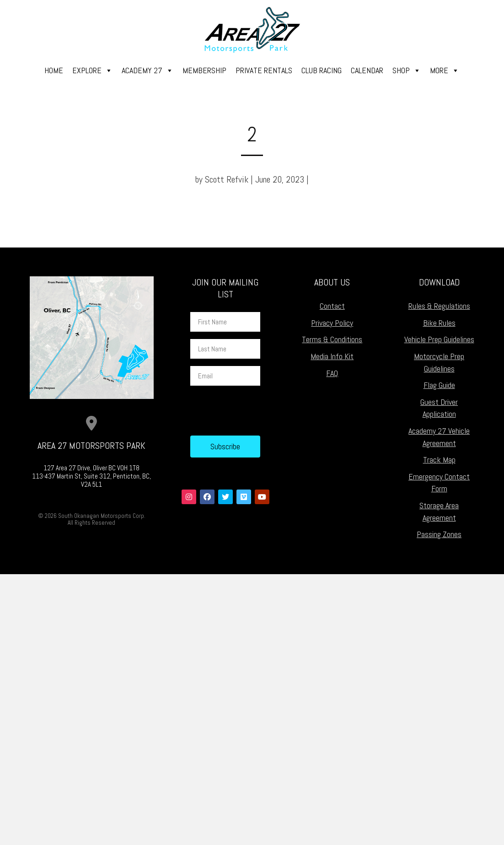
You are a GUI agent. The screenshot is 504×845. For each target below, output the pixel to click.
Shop (407, 70)
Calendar (367, 70)
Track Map (439, 460)
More (445, 70)
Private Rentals (264, 70)
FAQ (332, 373)
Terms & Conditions (332, 339)
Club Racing (322, 70)
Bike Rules (439, 323)
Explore (92, 70)
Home (54, 70)
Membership (204, 70)
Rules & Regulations (439, 306)
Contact (332, 306)
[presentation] (260, 411)
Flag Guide (439, 385)
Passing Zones (439, 534)
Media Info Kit (332, 356)
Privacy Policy (332, 323)
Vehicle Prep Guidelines (439, 339)
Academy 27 (147, 70)
